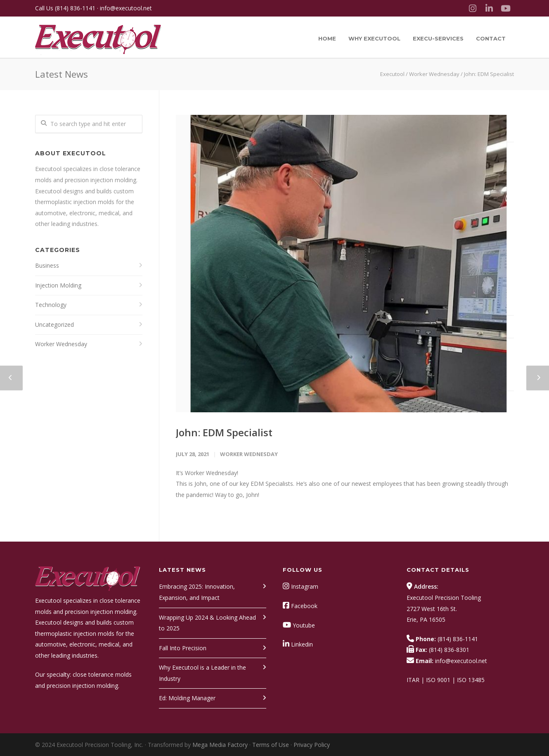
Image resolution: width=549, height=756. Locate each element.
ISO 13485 (471, 680)
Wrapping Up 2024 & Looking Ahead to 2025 (207, 623)
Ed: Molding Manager (187, 698)
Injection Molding (58, 285)
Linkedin (302, 644)
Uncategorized (54, 325)
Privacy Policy (312, 745)
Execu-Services (438, 38)
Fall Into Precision (183, 648)
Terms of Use (271, 745)
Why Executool (374, 38)
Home (327, 38)
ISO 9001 (438, 680)
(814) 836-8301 (449, 650)
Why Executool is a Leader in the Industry (202, 673)
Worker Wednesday (434, 74)
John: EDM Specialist (224, 432)
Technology (51, 305)
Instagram (305, 586)
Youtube (304, 625)
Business (47, 265)
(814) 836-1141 (75, 8)
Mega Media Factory (220, 745)
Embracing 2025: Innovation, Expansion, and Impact (197, 592)
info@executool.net (126, 8)
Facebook (304, 606)
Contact (491, 38)
